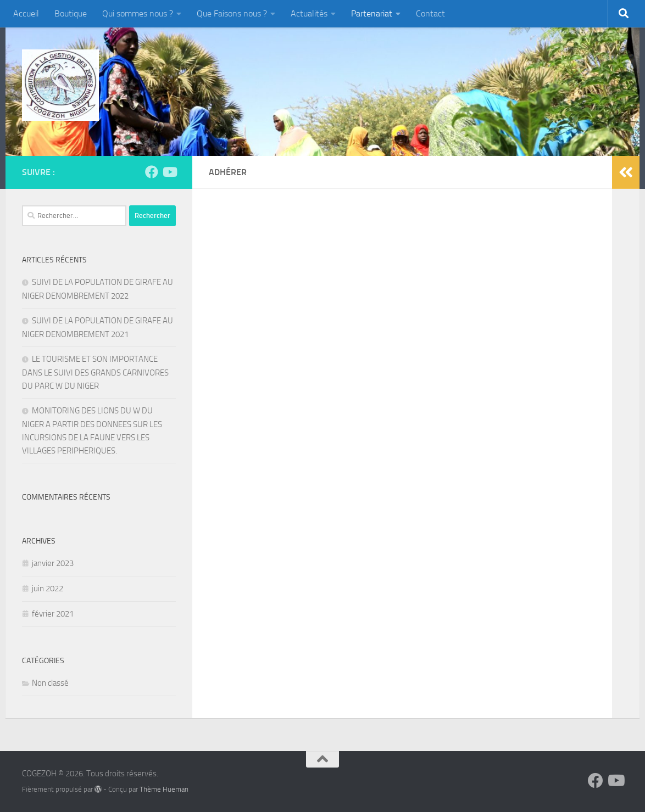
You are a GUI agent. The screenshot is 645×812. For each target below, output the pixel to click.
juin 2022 (48, 589)
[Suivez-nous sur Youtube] (169, 172)
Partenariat (372, 13)
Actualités (309, 13)
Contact (430, 13)
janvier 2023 (53, 563)
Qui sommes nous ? (138, 13)
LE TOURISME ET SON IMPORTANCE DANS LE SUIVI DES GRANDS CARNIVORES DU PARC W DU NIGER (95, 373)
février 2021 (53, 614)
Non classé (50, 683)
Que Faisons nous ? (232, 13)
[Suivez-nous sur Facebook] (152, 172)
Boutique (71, 13)
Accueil (26, 13)
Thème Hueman (164, 789)
